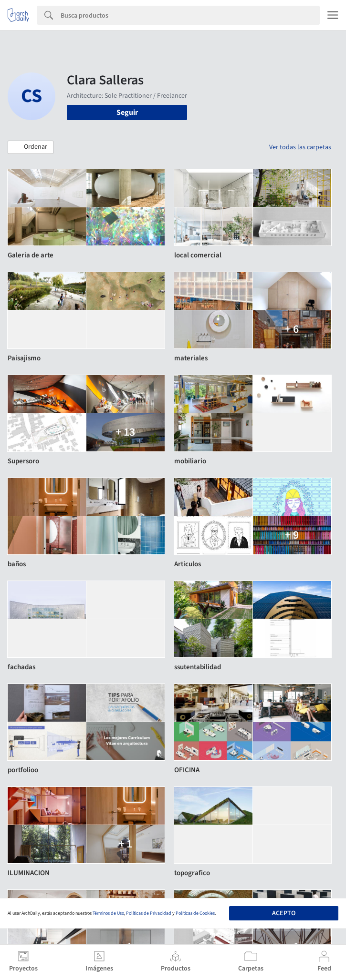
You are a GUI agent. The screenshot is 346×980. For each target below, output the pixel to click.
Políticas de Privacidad (149, 913)
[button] (31, 147)
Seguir (127, 112)
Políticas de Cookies (195, 913)
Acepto (284, 913)
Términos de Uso (108, 913)
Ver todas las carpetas (300, 147)
